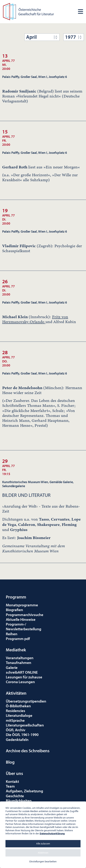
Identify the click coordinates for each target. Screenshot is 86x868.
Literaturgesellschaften (25, 725)
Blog (10, 762)
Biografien (14, 610)
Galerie (12, 667)
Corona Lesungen (20, 682)
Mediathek (16, 650)
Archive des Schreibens (28, 751)
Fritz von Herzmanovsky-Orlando (35, 319)
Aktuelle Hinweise (21, 619)
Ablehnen (43, 853)
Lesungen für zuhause (24, 677)
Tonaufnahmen (19, 662)
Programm (16, 597)
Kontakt (12, 781)
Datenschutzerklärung (52, 833)
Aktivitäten (16, 693)
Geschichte (15, 796)
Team (10, 786)
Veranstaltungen (20, 658)
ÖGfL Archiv (16, 730)
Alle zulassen (43, 843)
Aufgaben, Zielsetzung (24, 791)
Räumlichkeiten (19, 801)
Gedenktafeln (17, 739)
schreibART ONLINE (22, 672)
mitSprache (15, 720)
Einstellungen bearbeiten (43, 861)
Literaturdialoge (19, 715)
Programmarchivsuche (25, 615)
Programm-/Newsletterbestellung (24, 626)
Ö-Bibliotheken (18, 706)
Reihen (12, 634)
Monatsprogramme (22, 605)
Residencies (16, 711)
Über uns (14, 773)
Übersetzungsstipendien (26, 701)
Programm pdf (18, 639)
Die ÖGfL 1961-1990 (22, 735)
